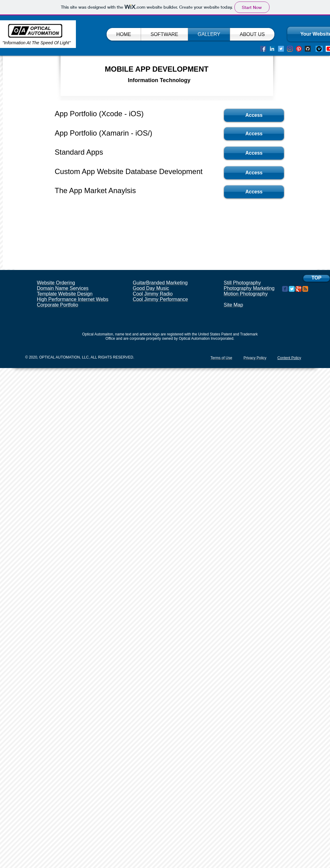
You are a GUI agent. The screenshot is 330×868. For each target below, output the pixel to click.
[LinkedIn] (272, 49)
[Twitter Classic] (292, 289)
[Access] (254, 115)
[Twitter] (281, 49)
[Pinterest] (299, 49)
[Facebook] (263, 49)
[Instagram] (290, 49)
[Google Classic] (299, 289)
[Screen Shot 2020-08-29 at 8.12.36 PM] (308, 49)
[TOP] (316, 278)
